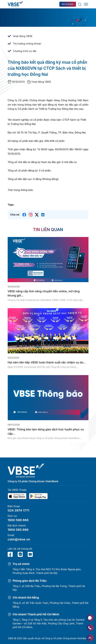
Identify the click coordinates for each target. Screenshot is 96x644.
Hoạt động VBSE (23, 36)
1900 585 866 (18, 530)
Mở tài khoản (68, 4)
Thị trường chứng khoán (27, 44)
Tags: (11, 205)
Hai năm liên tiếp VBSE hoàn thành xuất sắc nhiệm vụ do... (47, 362)
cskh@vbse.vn (19, 539)
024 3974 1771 (18, 510)
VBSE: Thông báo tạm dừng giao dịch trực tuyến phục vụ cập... (46, 431)
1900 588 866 (18, 520)
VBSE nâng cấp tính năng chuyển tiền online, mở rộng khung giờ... (44, 293)
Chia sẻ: (15, 215)
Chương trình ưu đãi (25, 51)
